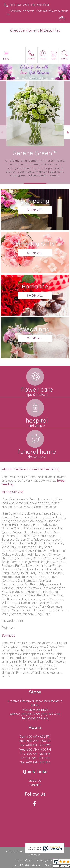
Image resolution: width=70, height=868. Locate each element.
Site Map (50, 865)
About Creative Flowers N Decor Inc (31, 469)
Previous (3, 132)
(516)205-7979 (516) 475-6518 (29, 5)
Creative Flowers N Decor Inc (35, 30)
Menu (6, 59)
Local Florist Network (27, 865)
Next (67, 132)
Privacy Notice (46, 860)
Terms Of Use (24, 860)
